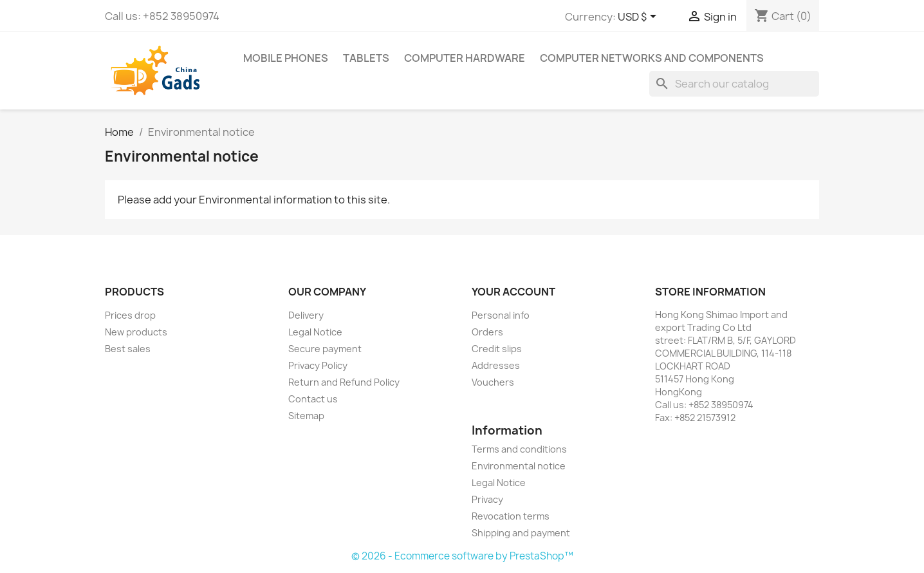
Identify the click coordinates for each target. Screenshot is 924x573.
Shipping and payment (521, 533)
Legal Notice (315, 332)
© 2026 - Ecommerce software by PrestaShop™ (462, 556)
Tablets (366, 58)
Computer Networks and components (652, 58)
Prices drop (130, 315)
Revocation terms (511, 516)
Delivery (306, 315)
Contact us (313, 399)
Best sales (128, 349)
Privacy (487, 499)
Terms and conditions (519, 449)
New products (136, 332)
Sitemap (306, 416)
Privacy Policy (318, 365)
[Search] (734, 84)
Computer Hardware (465, 58)
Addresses (496, 365)
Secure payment (325, 349)
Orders (487, 332)
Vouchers (493, 382)
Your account (513, 292)
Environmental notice (519, 466)
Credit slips (497, 349)
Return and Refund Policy (344, 382)
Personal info (501, 315)
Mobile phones (286, 58)
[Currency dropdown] (639, 17)
